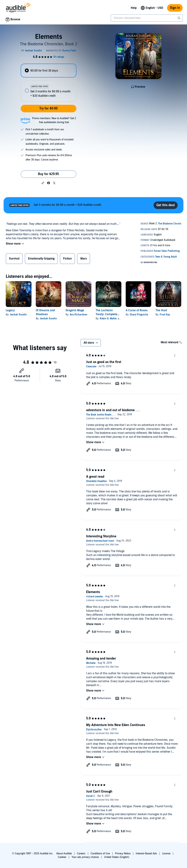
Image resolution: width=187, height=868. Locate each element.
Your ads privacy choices (85, 857)
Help (134, 8)
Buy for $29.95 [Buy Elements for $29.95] (48, 174)
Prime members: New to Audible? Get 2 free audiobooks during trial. (54, 120)
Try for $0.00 (48, 108)
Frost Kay (165, 315)
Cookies (62, 857)
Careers (81, 854)
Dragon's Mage (75, 310)
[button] (43, 183)
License (166, 854)
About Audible (64, 854)
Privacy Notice (123, 854)
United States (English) (117, 857)
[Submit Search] (179, 18)
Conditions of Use (100, 854)
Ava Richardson (78, 315)
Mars (84, 259)
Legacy (10, 310)
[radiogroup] (48, 83)
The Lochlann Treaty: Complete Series (107, 314)
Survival (14, 259)
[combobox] (147, 18)
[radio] (48, 71)
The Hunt (161, 310)
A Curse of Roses (137, 310)
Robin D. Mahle (108, 319)
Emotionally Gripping (41, 259)
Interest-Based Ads (146, 854)
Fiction (67, 259)
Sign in (175, 8)
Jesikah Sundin (18, 315)
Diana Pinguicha (139, 315)
